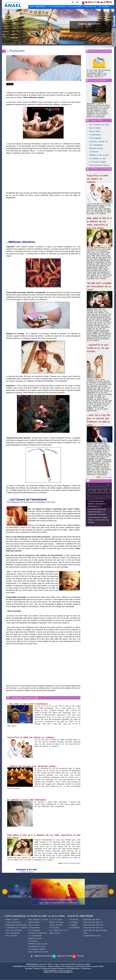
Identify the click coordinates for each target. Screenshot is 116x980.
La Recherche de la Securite (16, 928)
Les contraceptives (96, 145)
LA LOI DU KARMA (75, 7)
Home (86, 47)
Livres (85, 933)
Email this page (27, 872)
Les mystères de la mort (58, 930)
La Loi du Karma (56, 920)
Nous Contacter (11, 936)
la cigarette (73, 925)
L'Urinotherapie (74, 928)
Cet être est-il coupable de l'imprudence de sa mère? (99, 286)
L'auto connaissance (13, 922)
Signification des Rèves (92, 920)
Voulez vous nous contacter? (100, 51)
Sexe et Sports (95, 131)
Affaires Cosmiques (56, 922)
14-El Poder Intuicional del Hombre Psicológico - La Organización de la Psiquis (97, 512)
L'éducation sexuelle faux (99, 142)
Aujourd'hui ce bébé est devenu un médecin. (31, 737)
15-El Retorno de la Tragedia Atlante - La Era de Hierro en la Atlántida (99, 520)
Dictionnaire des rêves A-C (93, 922)
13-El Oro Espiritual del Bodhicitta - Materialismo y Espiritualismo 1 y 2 (97, 504)
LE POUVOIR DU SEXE (57, 7)
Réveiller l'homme (12, 920)
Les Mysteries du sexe (98, 158)
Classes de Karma (56, 925)
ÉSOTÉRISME (104, 7)
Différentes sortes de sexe (99, 155)
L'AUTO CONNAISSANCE (37, 7)
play (97, 491)
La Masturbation (95, 135)
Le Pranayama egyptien (98, 162)
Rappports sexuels (96, 148)
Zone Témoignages (13, 933)
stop (109, 491)
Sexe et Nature (95, 128)
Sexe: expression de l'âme (99, 125)
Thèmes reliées (96, 120)
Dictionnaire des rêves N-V (93, 928)
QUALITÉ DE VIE (90, 7)
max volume (108, 485)
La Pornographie (95, 138)
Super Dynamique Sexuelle (99, 165)
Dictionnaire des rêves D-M (93, 925)
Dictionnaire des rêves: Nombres (95, 930)
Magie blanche (55, 933)
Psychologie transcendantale (16, 925)
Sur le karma (54, 928)
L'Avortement (109, 47)
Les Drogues (74, 922)
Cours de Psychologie (98, 80)
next (103, 491)
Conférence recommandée (25, 698)
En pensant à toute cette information (27, 800)
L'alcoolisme (73, 920)
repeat (97, 498)
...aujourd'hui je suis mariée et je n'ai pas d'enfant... (98, 348)
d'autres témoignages (71, 863)
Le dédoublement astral (92, 936)
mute (89, 485)
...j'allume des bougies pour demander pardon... (33, 766)
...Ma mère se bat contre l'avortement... (28, 704)
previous (91, 491)
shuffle (100, 498)
